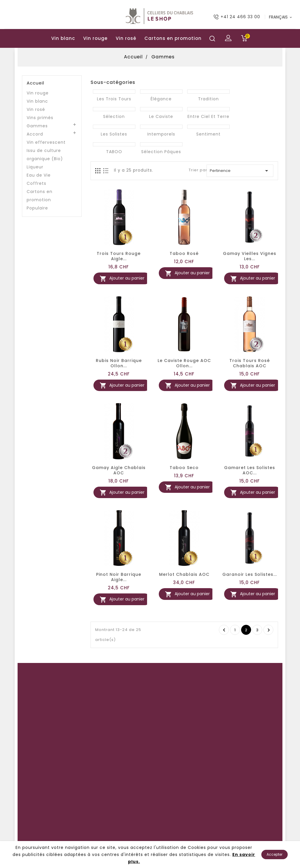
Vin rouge (95, 38)
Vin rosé (126, 38)
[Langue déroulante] (281, 17)
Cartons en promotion (173, 38)
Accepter (275, 854)
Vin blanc (63, 38)
